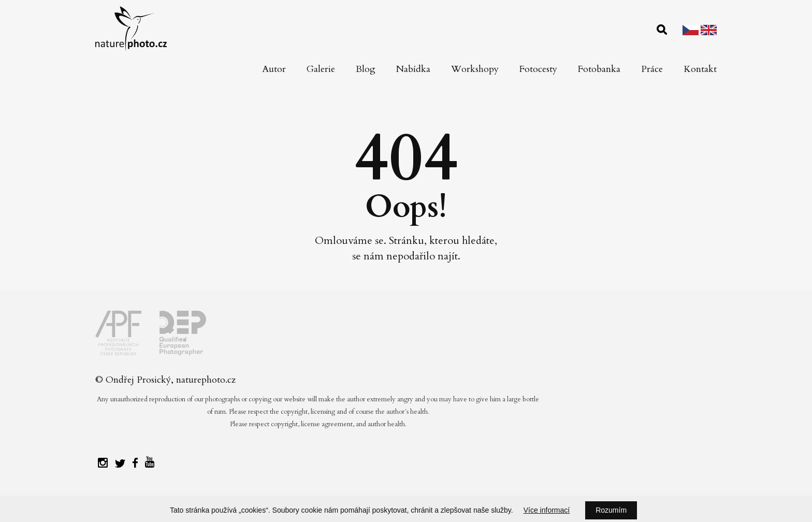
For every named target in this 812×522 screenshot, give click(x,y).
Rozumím (611, 510)
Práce (652, 69)
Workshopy (475, 69)
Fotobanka (599, 69)
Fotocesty (538, 69)
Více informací (547, 510)
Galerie (321, 69)
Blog (366, 69)
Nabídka (413, 69)
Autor (274, 69)
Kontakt (700, 69)
